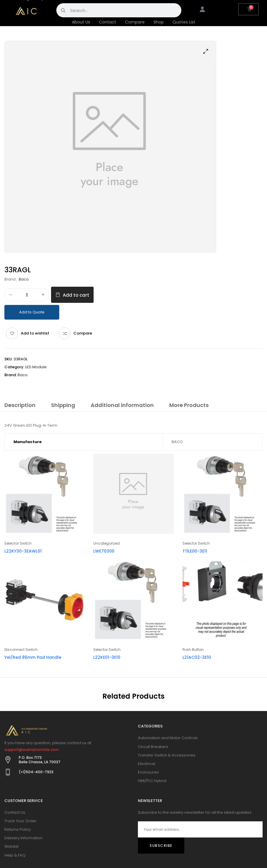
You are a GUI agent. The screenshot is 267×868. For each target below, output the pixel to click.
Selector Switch (18, 543)
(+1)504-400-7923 (36, 772)
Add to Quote (32, 312)
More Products (189, 405)
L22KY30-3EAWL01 (23, 551)
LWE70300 (104, 551)
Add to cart (76, 295)
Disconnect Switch (21, 650)
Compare (135, 22)
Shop (159, 22)
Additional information (122, 405)
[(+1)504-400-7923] (8, 772)
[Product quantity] (27, 295)
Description (20, 405)
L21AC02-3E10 (197, 657)
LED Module (36, 367)
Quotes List (184, 22)
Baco (24, 279)
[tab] (20, 406)
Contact (108, 22)
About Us (81, 22)
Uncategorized (107, 543)
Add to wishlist (35, 333)
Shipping (63, 405)
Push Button (193, 650)
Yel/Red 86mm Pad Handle (33, 657)
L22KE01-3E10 (107, 657)
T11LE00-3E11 (195, 551)
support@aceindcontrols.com (32, 750)
